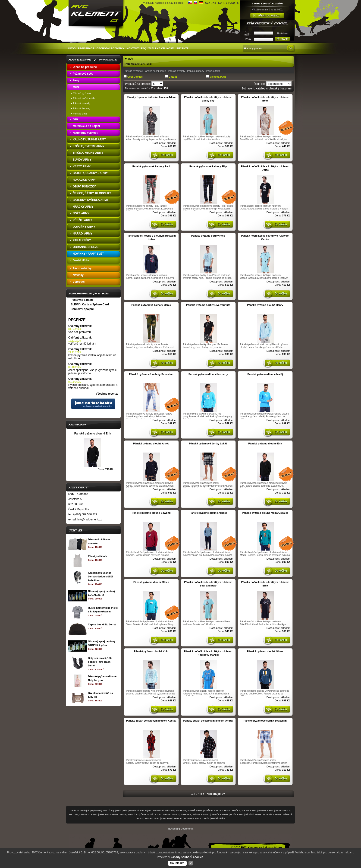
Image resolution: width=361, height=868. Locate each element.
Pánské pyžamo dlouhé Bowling (151, 513)
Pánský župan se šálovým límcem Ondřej (208, 721)
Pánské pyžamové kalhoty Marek (151, 305)
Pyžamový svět (99, 810)
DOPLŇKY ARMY (272, 814)
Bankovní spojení (82, 309)
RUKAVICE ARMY (109, 814)
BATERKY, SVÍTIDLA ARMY (195, 814)
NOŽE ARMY (237, 814)
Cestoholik (187, 829)
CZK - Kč (210, 3)
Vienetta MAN (218, 77)
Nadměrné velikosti (163, 810)
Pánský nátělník (97, 556)
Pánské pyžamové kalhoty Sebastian (151, 374)
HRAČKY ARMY (220, 814)
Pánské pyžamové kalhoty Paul (151, 166)
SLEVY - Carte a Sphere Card (90, 304)
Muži (149, 64)
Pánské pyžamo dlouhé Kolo (151, 651)
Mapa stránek (273, 848)
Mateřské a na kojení (140, 810)
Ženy (112, 810)
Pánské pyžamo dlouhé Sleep (151, 582)
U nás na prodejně (80, 810)
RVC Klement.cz (134, 64)
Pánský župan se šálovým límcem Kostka (151, 721)
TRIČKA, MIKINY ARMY (244, 810)
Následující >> (216, 794)
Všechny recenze (107, 394)
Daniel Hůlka (218, 818)
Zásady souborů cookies (187, 857)
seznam (286, 89)
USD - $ (234, 3)
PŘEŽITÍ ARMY (253, 814)
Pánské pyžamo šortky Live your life (208, 305)
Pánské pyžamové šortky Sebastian (265, 721)
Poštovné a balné (82, 300)
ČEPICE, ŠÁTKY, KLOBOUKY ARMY (160, 814)
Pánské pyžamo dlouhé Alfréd (151, 444)
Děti (125, 810)
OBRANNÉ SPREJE (172, 818)
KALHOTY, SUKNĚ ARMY (189, 810)
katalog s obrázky (267, 89)
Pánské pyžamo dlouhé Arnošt (208, 513)
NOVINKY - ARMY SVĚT (197, 818)
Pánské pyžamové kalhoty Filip (208, 166)
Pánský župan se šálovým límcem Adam (151, 97)
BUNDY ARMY (266, 810)
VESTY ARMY (283, 810)
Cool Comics (135, 77)
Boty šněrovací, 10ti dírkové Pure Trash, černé (100, 662)
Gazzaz (173, 77)
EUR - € (223, 3)
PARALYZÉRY (152, 818)
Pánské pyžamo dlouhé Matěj (265, 374)
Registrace (283, 33)
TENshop (173, 829)
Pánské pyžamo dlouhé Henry (265, 305)
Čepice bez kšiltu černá (102, 624)
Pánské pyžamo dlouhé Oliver (265, 651)
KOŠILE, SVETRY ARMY (217, 810)
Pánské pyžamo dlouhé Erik (265, 444)
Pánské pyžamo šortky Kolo (208, 236)
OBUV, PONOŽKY (130, 814)
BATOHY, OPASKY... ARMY (83, 814)
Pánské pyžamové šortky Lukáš (208, 444)
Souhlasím (177, 863)
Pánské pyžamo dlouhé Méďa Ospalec (265, 513)
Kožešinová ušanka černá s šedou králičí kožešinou (100, 577)
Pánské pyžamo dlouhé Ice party (208, 374)
